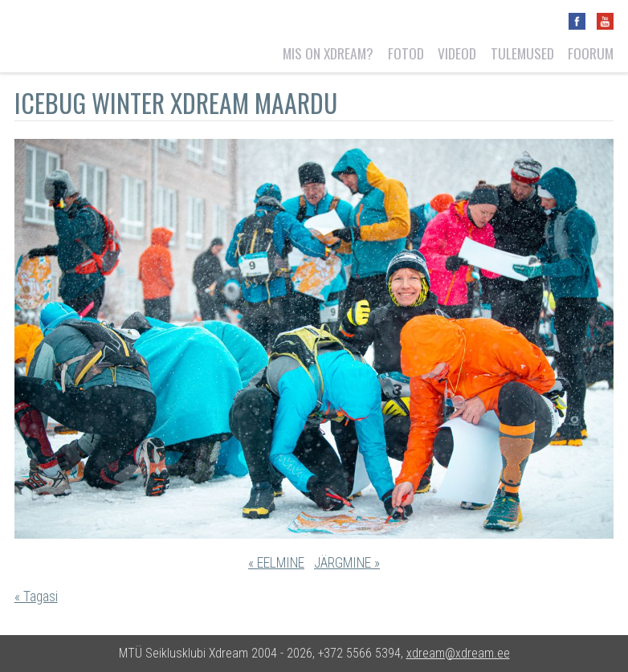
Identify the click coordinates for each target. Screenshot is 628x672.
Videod (457, 53)
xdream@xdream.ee (458, 653)
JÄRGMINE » (347, 563)
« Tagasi (36, 597)
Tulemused (522, 53)
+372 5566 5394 (359, 653)
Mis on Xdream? (328, 53)
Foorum (591, 53)
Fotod (406, 53)
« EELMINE (276, 563)
